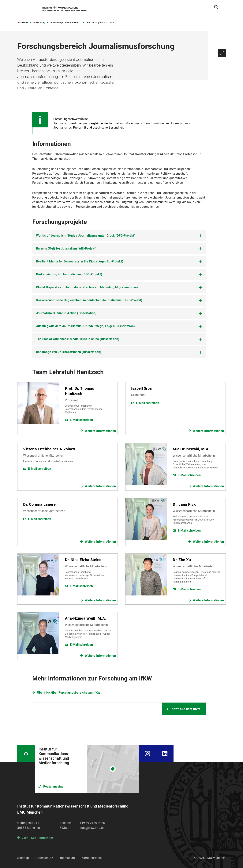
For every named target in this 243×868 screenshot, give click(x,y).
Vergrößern (222, 53)
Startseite (23, 23)
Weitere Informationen (100, 431)
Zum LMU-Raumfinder (37, 838)
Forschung (39, 23)
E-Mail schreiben (81, 420)
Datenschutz (44, 858)
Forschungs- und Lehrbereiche (67, 23)
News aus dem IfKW (186, 709)
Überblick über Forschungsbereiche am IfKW (69, 693)
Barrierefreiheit (92, 858)
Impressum (67, 858)
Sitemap (23, 858)
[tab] (119, 236)
